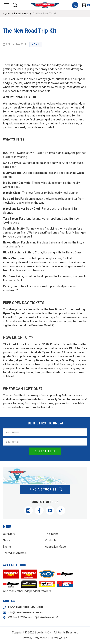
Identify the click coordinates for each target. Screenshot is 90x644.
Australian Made (55, 547)
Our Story (9, 534)
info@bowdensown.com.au (25, 612)
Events (7, 547)
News (6, 540)
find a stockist (46, 490)
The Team (51, 534)
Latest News (21, 14)
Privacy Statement (35, 638)
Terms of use (59, 638)
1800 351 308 (33, 607)
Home (6, 14)
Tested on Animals (15, 553)
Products (51, 540)
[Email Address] (45, 442)
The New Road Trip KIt (45, 14)
